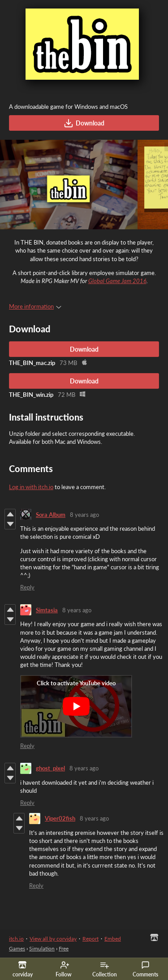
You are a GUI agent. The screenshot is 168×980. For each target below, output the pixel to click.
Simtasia (47, 610)
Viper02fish (60, 818)
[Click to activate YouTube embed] (76, 706)
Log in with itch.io (31, 487)
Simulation (42, 948)
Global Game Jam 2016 (117, 281)
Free (64, 948)
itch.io (16, 939)
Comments (145, 969)
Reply (27, 587)
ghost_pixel (50, 768)
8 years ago (84, 515)
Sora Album (51, 515)
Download (84, 123)
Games (17, 948)
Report (90, 939)
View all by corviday (53, 939)
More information (35, 306)
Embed (113, 939)
